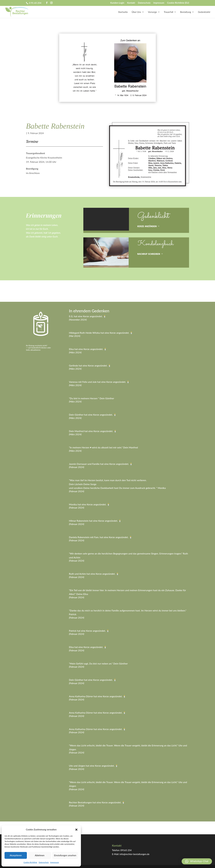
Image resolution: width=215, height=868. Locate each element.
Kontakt (131, 3)
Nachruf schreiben (149, 254)
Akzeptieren (16, 855)
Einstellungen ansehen (65, 855)
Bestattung (186, 12)
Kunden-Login (117, 3)
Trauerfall (168, 12)
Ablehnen (40, 855)
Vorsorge (152, 12)
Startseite (123, 12)
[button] (76, 830)
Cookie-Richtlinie (30, 862)
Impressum (55, 862)
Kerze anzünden (147, 226)
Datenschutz (44, 862)
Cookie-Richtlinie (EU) (178, 3)
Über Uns (136, 12)
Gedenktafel (204, 12)
